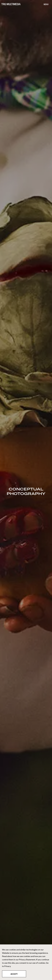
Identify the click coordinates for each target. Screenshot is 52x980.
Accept (14, 974)
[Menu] (46, 5)
